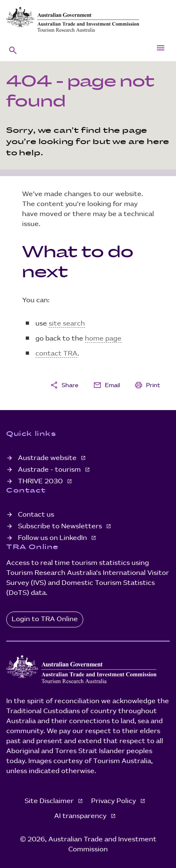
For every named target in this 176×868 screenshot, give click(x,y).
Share (64, 385)
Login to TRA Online (45, 619)
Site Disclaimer (50, 801)
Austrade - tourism (50, 470)
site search (67, 324)
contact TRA (56, 354)
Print (147, 385)
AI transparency (81, 816)
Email (107, 385)
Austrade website (48, 458)
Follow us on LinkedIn (53, 538)
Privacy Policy (114, 801)
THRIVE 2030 (41, 481)
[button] (13, 50)
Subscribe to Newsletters (61, 526)
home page (103, 339)
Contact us (36, 515)
